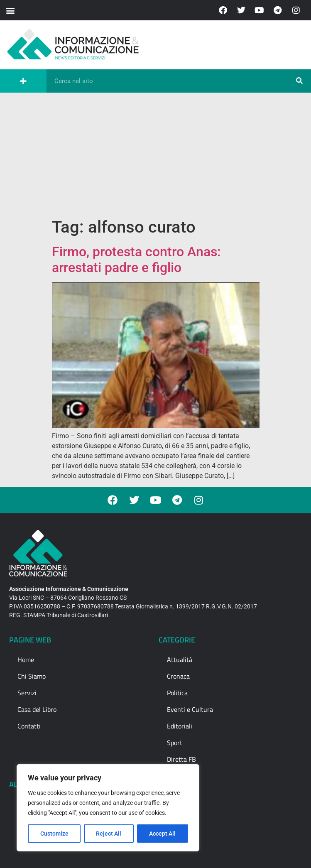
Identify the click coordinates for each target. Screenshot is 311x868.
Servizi (27, 693)
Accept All (163, 834)
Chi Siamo (32, 676)
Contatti (29, 726)
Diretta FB (181, 759)
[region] (108, 808)
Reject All (109, 834)
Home (26, 660)
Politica (177, 693)
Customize (54, 834)
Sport (175, 743)
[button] (10, 10)
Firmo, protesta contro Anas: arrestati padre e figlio (136, 260)
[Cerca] (299, 81)
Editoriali (180, 726)
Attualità (180, 660)
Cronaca (178, 676)
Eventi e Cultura (190, 709)
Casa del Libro (37, 709)
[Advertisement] (155, 155)
